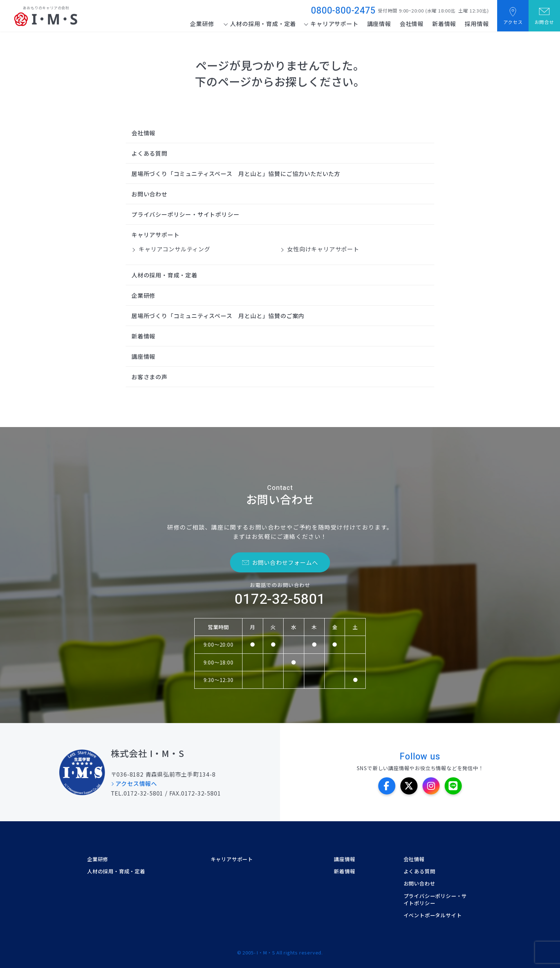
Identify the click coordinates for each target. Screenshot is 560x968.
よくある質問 (149, 153)
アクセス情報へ (137, 783)
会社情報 (411, 24)
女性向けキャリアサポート (323, 249)
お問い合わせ (149, 194)
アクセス (513, 22)
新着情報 (444, 24)
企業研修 (202, 24)
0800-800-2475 (343, 11)
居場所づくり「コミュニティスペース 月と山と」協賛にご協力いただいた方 (236, 174)
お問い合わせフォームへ (285, 562)
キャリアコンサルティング (174, 249)
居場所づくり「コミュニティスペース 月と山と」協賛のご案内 (218, 316)
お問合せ (544, 22)
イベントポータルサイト (433, 915)
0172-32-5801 (280, 599)
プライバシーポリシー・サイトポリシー (185, 214)
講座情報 (379, 24)
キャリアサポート (334, 24)
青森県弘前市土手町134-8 (180, 774)
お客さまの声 (149, 377)
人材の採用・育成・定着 (263, 24)
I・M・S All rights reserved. (290, 953)
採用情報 (477, 24)
